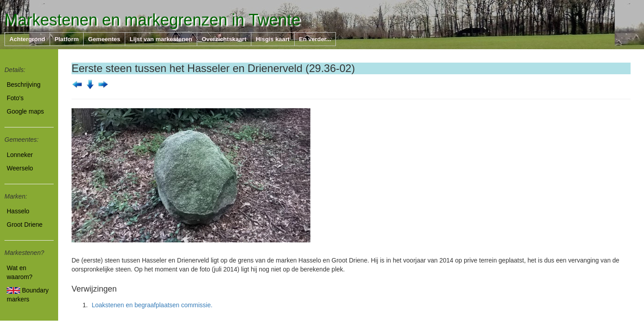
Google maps (25, 111)
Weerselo (20, 168)
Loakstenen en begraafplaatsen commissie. (152, 305)
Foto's (15, 98)
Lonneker (20, 155)
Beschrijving (23, 85)
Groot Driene (25, 225)
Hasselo (18, 211)
